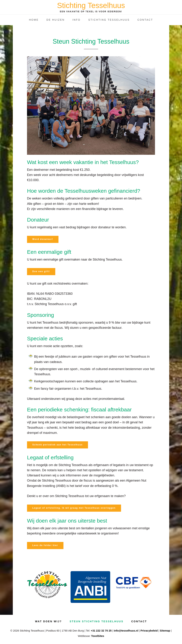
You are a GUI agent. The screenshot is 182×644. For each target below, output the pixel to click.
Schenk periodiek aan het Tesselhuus (57, 445)
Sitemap (165, 631)
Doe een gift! (41, 271)
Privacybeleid (149, 631)
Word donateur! (43, 239)
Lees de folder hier (45, 545)
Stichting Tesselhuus (91, 5)
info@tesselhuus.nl (126, 631)
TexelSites (98, 636)
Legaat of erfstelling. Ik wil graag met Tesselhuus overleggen (74, 508)
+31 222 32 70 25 (101, 631)
